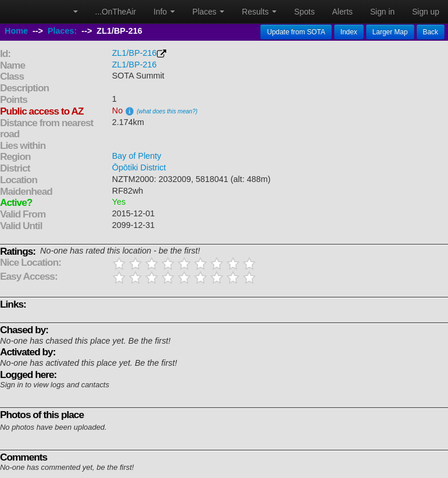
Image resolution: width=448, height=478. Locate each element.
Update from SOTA (296, 32)
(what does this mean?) (167, 111)
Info (164, 12)
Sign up (426, 12)
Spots (304, 12)
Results (259, 12)
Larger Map (390, 32)
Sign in (382, 12)
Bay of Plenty (137, 156)
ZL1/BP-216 (135, 53)
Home (16, 31)
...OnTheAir (116, 12)
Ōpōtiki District (139, 167)
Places (208, 12)
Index (349, 32)
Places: (62, 31)
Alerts (343, 12)
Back (431, 32)
